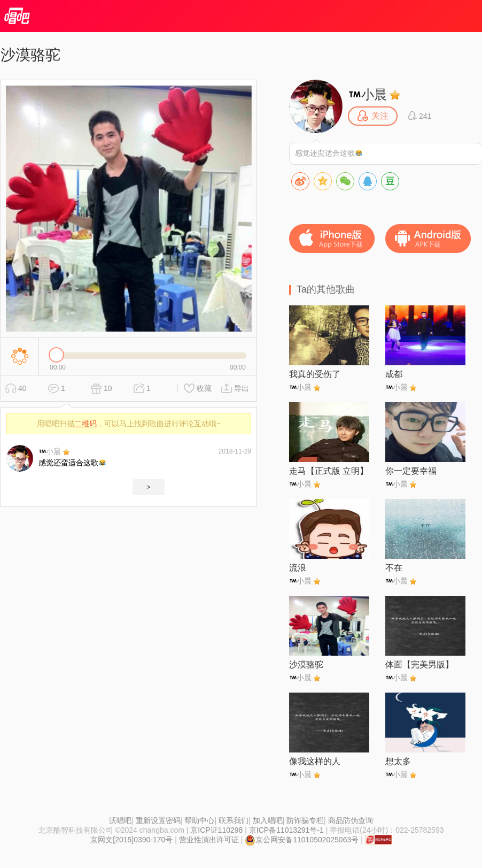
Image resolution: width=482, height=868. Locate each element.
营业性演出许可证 (209, 840)
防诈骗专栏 (305, 820)
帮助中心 (199, 820)
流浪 (298, 568)
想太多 (398, 761)
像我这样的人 (315, 761)
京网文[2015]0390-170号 (131, 840)
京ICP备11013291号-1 (286, 830)
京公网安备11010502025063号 (302, 840)
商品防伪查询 (351, 820)
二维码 (85, 424)
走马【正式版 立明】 (329, 471)
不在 (394, 568)
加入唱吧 (268, 820)
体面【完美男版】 (419, 665)
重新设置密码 (158, 820)
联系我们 (234, 820)
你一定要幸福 (411, 471)
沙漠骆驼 (306, 665)
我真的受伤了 (315, 374)
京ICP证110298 (216, 830)
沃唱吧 (120, 820)
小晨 (50, 451)
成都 (394, 374)
